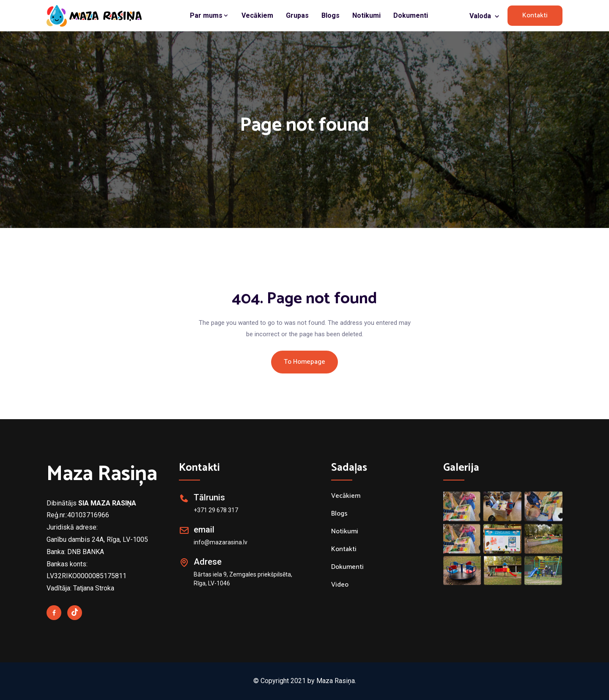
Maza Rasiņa (102, 474)
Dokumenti (411, 15)
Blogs (331, 15)
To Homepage (304, 362)
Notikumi (366, 15)
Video (340, 585)
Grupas (297, 15)
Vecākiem (257, 15)
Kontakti (535, 15)
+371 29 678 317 (216, 510)
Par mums (209, 15)
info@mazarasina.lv (221, 542)
